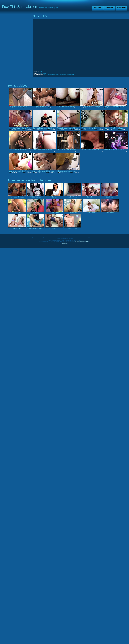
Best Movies (98, 7)
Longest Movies (121, 7)
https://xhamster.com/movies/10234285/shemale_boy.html (59, 75)
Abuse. (89, 242)
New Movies (110, 7)
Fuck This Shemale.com (20, 7)
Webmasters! (64, 243)
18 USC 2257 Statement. (81, 242)
